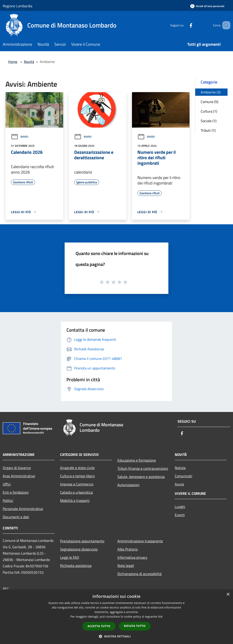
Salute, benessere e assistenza (141, 477)
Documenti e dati (16, 517)
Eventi (180, 515)
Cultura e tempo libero (77, 476)
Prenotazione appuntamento (82, 541)
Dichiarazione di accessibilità (139, 574)
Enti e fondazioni (16, 492)
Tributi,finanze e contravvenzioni (143, 468)
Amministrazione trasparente (140, 541)
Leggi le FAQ (70, 557)
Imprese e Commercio (77, 484)
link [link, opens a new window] (160, 617)
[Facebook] (184, 25)
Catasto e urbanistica (76, 492)
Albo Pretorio (128, 549)
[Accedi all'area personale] (207, 6)
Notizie (180, 468)
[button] (116, 636)
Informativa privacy (132, 557)
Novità (29, 62)
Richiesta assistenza (76, 566)
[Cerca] (225, 25)
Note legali (126, 566)
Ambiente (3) (211, 92)
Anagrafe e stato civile (77, 468)
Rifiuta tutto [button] (135, 626)
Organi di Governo (17, 468)
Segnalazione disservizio (79, 549)
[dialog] (116, 617)
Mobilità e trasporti (75, 500)
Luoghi (180, 507)
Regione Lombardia (18, 6)
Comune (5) (209, 102)
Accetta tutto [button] (99, 626)
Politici (8, 500)
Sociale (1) (209, 121)
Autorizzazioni (128, 485)
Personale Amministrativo (23, 509)
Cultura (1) (209, 111)
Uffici (7, 484)
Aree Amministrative (19, 476)
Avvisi (20, 137)
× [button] (228, 595)
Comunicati (184, 476)
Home (13, 62)
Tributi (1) (208, 130)
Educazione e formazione (137, 460)
